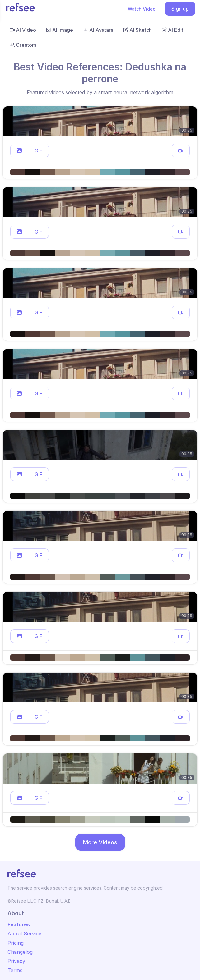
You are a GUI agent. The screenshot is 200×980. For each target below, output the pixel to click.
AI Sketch (137, 30)
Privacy (16, 961)
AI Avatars (98, 30)
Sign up (180, 9)
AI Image (60, 30)
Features (19, 924)
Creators (23, 45)
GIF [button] (38, 151)
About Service (24, 934)
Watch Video (142, 9)
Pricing (16, 943)
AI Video (23, 30)
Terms (15, 970)
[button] (19, 151)
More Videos (100, 842)
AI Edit (172, 30)
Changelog (20, 952)
